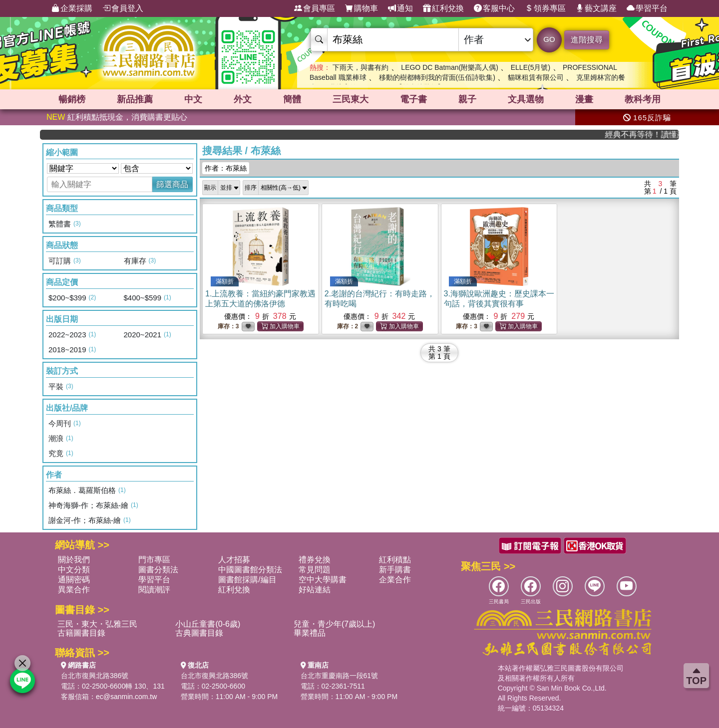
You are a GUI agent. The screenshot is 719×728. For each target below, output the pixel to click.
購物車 (361, 8)
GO (549, 39)
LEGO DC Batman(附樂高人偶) (449, 67)
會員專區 (315, 8)
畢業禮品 (310, 633)
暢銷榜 (72, 99)
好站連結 (315, 590)
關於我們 (74, 560)
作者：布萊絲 (226, 168)
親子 (467, 99)
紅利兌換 (443, 8)
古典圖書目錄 (199, 633)
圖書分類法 (158, 570)
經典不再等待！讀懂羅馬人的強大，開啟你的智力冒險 (647, 134)
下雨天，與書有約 (360, 67)
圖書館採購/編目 (247, 580)
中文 (193, 99)
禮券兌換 (315, 560)
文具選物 (526, 99)
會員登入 (123, 8)
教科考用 (643, 99)
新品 (135, 99)
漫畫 (584, 99)
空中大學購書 (323, 580)
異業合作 (74, 590)
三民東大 (351, 99)
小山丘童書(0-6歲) (208, 624)
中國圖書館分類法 (250, 570)
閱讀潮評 (154, 590)
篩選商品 (172, 184)
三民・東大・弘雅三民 (97, 624)
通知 (400, 8)
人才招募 (234, 560)
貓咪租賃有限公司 (536, 77)
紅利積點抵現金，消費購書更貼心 (117, 117)
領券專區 (545, 8)
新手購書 (395, 570)
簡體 (292, 99)
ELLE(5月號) (531, 67)
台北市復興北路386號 (95, 676)
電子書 (413, 99)
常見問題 (315, 570)
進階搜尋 (587, 40)
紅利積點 (395, 560)
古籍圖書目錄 (81, 633)
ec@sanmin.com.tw (126, 697)
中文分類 (74, 570)
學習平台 (647, 8)
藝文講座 (596, 8)
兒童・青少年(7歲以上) (335, 624)
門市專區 (154, 560)
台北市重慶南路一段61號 (340, 676)
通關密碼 (74, 580)
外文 (243, 99)
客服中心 (494, 8)
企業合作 (395, 580)
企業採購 (72, 8)
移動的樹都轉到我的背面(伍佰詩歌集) (437, 77)
